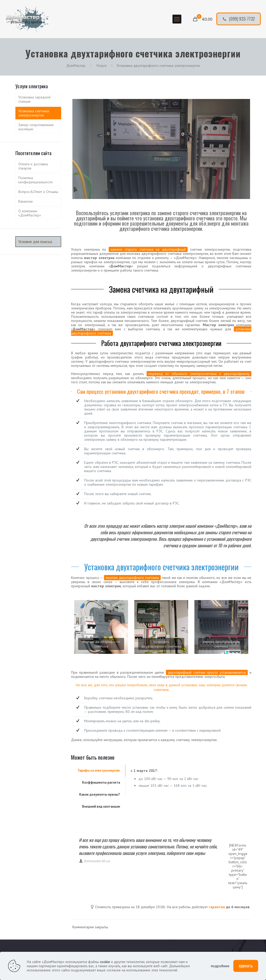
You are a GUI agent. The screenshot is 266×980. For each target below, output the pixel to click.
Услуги (101, 66)
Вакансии (25, 201)
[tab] (98, 771)
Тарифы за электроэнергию (99, 770)
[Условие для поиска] (38, 242)
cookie (105, 962)
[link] (101, 627)
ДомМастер (76, 66)
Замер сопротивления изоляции (36, 127)
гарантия (217, 907)
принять (246, 966)
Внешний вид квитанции (101, 806)
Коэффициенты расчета (101, 782)
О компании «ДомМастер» (30, 213)
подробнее (220, 966)
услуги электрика (150, 853)
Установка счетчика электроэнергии (34, 113)
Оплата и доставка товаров (33, 166)
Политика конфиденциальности (35, 180)
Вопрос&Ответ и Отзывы (38, 192)
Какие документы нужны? (100, 794)
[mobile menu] (177, 19)
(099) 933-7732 (239, 19)
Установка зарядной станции (34, 99)
